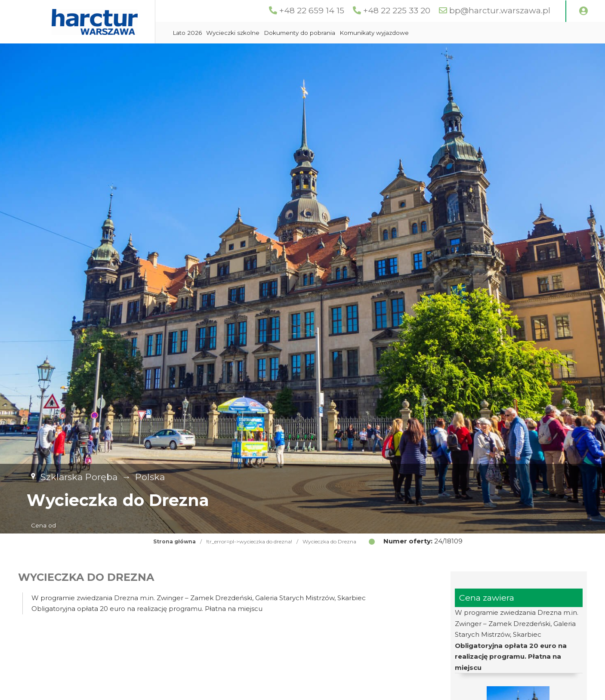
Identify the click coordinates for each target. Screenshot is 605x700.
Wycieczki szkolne (233, 33)
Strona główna (174, 541)
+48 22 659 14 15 (312, 11)
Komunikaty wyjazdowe (374, 33)
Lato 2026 (187, 33)
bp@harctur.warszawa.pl (500, 11)
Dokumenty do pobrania (299, 33)
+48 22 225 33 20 (397, 11)
